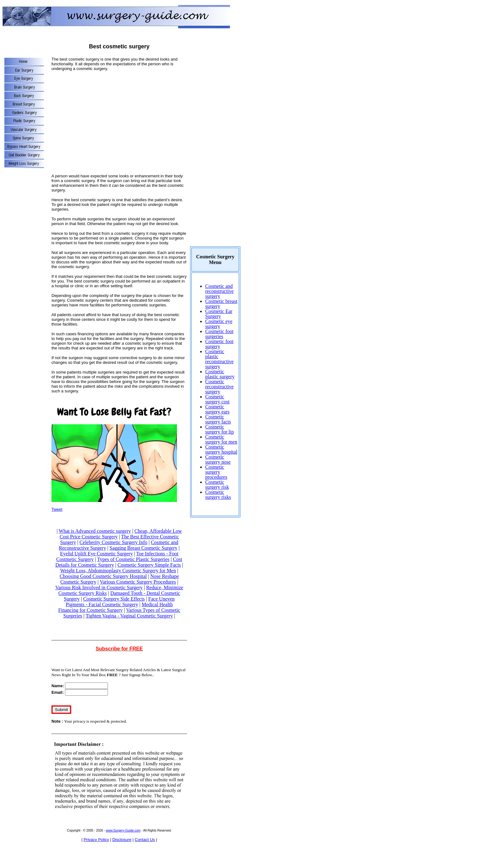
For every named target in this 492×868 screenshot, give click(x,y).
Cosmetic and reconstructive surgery (219, 291)
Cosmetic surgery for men (221, 439)
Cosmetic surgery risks (218, 495)
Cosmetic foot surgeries (219, 334)
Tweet (57, 509)
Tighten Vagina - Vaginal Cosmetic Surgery (129, 616)
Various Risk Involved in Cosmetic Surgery (99, 588)
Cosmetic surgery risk (217, 485)
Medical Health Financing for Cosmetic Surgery (116, 607)
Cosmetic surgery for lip (219, 429)
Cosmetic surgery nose (218, 459)
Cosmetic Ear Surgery (219, 314)
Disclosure (122, 840)
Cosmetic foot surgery (219, 344)
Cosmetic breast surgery (221, 304)
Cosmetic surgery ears (217, 409)
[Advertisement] (119, 120)
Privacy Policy (96, 840)
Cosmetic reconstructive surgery (219, 387)
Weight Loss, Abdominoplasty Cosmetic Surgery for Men (118, 571)
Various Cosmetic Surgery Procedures (138, 582)
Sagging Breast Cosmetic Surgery (143, 548)
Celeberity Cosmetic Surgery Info (113, 542)
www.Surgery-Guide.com (123, 830)
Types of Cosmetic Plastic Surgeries (134, 559)
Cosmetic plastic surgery (220, 374)
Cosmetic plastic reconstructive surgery (219, 359)
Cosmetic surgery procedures (216, 472)
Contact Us (145, 840)
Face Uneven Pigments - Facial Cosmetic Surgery (120, 602)
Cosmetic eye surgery (219, 324)
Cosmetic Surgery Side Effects (114, 599)
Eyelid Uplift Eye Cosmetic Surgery (97, 554)
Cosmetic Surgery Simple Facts (149, 565)
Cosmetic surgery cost (217, 399)
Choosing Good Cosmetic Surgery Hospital (103, 576)
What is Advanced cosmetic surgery (95, 531)
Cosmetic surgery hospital (221, 449)
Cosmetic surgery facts (218, 419)
